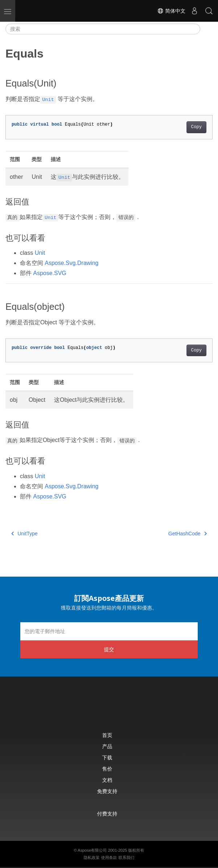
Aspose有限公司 (93, 850)
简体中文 (171, 11)
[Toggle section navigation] (206, 29)
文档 (107, 780)
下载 (107, 757)
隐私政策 (92, 858)
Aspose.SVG (50, 273)
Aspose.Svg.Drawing (72, 263)
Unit (40, 253)
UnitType (24, 534)
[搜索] (103, 29)
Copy (196, 127)
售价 (107, 769)
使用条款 (109, 858)
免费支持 (107, 791)
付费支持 (107, 814)
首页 (107, 735)
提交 (109, 649)
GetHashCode (188, 534)
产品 (107, 746)
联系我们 (126, 858)
